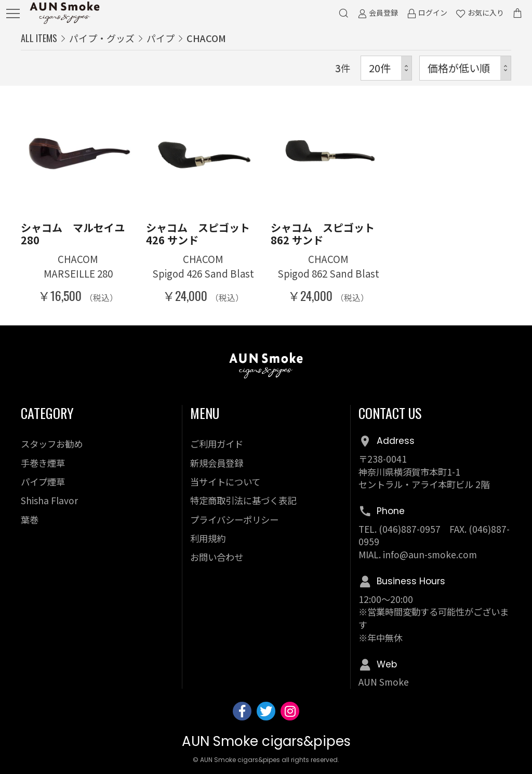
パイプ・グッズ (102, 38)
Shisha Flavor (49, 500)
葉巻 (30, 520)
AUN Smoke (384, 682)
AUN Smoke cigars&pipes (266, 741)
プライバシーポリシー (234, 520)
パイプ (161, 38)
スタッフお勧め (52, 444)
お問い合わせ (217, 557)
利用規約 (208, 538)
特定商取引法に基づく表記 (243, 500)
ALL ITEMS (39, 38)
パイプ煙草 (43, 482)
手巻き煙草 (43, 463)
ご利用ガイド (217, 444)
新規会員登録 (217, 463)
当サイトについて (225, 482)
